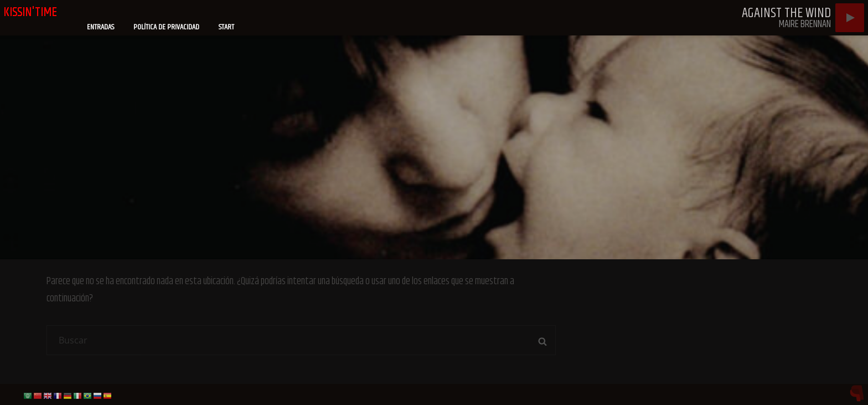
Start (226, 27)
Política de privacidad (166, 27)
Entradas (100, 27)
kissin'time (31, 12)
